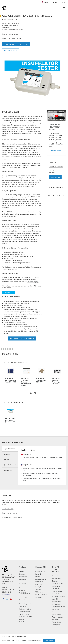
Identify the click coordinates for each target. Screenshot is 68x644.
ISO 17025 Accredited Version (12, 38)
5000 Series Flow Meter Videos (55, 127)
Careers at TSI (40, 571)
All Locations (6, 594)
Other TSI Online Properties (56, 569)
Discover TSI (41, 567)
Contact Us (55, 177)
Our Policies (39, 584)
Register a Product (25, 609)
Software (22, 583)
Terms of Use (16, 641)
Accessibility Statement (35, 641)
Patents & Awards (41, 595)
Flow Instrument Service (10, 513)
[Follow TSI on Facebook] (3, 599)
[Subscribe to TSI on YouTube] (11, 599)
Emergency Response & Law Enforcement (57, 584)
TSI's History (39, 592)
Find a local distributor (56, 167)
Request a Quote (11, 50)
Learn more (9, 292)
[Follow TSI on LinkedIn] (7, 599)
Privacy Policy (6, 641)
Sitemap (24, 641)
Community (39, 597)
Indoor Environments (59, 596)
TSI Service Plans (8, 509)
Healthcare (55, 589)
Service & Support (23, 598)
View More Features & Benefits (22, 339)
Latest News (39, 574)
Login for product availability (16, 44)
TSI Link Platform (24, 593)
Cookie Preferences (49, 641)
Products (22, 567)
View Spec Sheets (56, 195)
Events (38, 577)
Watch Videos (56, 151)
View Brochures (56, 188)
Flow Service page (33, 282)
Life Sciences (56, 604)
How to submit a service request (12, 517)
